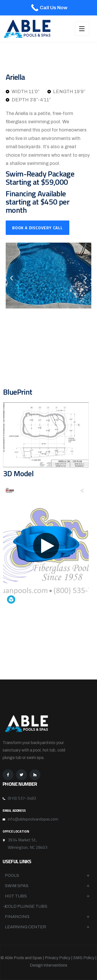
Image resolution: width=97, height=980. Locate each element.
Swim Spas (17, 886)
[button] (12, 278)
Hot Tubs (16, 896)
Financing (17, 917)
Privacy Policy (58, 958)
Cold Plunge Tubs (26, 906)
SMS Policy (84, 958)
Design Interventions (48, 965)
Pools (12, 875)
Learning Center (25, 927)
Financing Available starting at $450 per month (38, 202)
